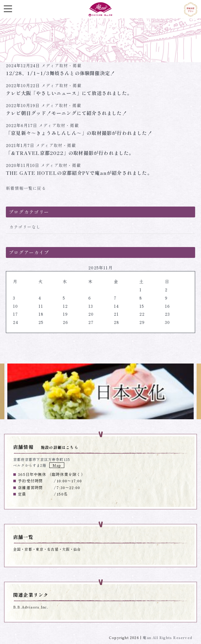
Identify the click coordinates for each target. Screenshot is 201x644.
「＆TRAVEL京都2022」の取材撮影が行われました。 (70, 153)
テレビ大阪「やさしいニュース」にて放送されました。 (69, 93)
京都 (28, 549)
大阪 (66, 549)
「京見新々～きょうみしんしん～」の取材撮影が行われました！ (79, 133)
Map (57, 465)
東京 (40, 549)
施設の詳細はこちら (60, 447)
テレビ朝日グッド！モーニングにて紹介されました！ (66, 113)
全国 (17, 549)
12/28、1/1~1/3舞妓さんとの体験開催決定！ (60, 73)
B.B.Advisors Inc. (31, 607)
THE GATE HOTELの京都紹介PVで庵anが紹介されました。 (79, 173)
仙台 (77, 549)
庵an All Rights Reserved (167, 637)
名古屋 (53, 549)
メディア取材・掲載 (61, 65)
